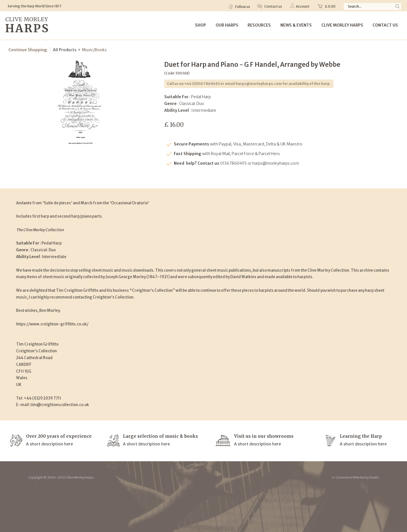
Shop (201, 25)
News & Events (296, 25)
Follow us (242, 7)
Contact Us (385, 25)
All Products (65, 50)
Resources (259, 25)
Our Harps (227, 25)
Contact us (273, 6)
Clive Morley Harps (342, 25)
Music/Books (94, 50)
